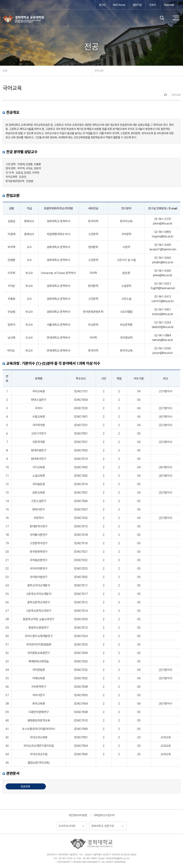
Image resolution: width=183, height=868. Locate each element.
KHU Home (119, 5)
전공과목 (25, 786)
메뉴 (176, 18)
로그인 (102, 5)
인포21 (153, 5)
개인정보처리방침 (78, 815)
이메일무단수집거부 (104, 815)
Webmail (169, 5)
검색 (162, 18)
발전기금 (137, 5)
